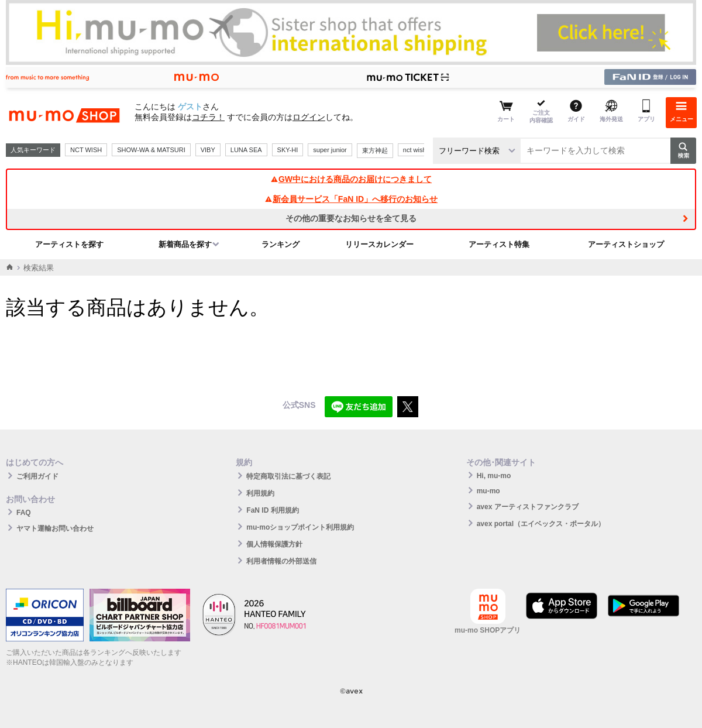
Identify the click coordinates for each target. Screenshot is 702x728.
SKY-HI (288, 150)
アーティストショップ (626, 244)
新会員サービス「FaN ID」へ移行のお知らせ (351, 199)
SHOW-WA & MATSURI (151, 150)
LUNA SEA (246, 150)
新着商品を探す (185, 244)
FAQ (24, 513)
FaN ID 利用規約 (272, 510)
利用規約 (260, 493)
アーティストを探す (69, 244)
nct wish (415, 150)
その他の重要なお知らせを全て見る (351, 218)
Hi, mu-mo (494, 476)
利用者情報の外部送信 (281, 561)
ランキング (281, 244)
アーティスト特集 (499, 244)
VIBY (208, 150)
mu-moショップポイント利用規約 (300, 527)
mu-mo (488, 491)
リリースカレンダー (379, 244)
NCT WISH (86, 150)
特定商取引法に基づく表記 (288, 476)
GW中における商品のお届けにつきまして (351, 179)
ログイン (309, 117)
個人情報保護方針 (274, 544)
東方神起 (375, 150)
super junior (330, 150)
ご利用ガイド (37, 476)
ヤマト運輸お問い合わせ (55, 528)
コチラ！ (208, 117)
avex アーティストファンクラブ (528, 507)
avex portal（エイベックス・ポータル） (541, 524)
